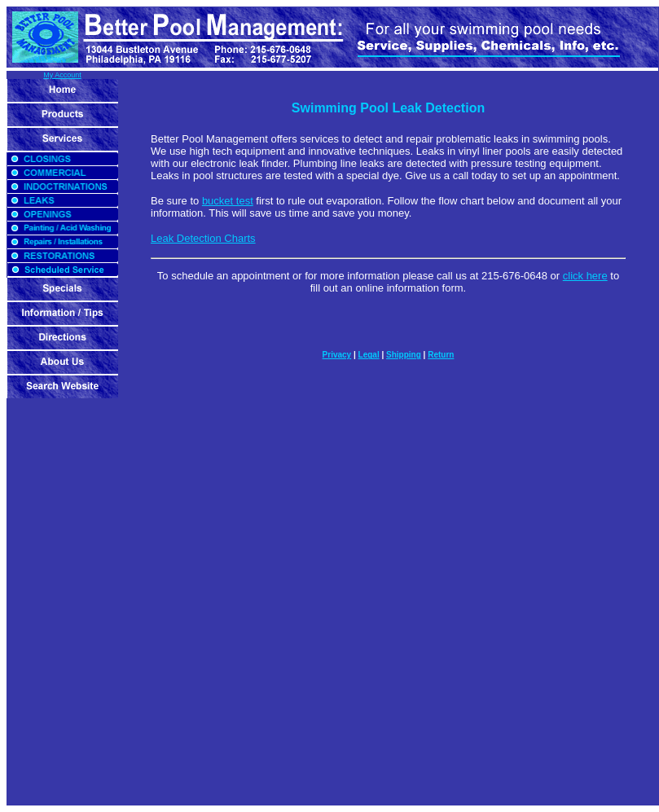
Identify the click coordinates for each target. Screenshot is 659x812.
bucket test (228, 201)
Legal (369, 355)
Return (441, 355)
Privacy (337, 355)
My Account (62, 75)
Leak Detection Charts (203, 238)
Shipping (404, 355)
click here (585, 276)
